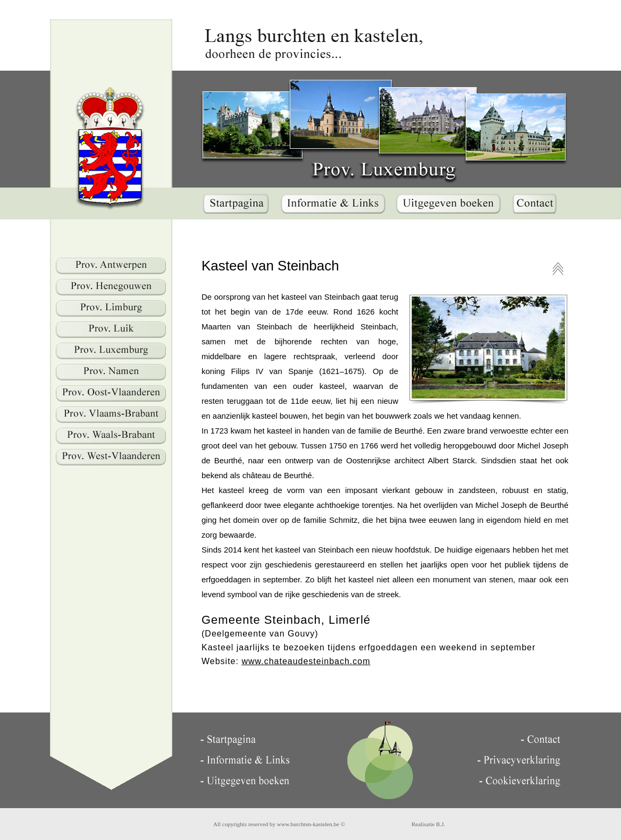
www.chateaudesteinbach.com (306, 661)
